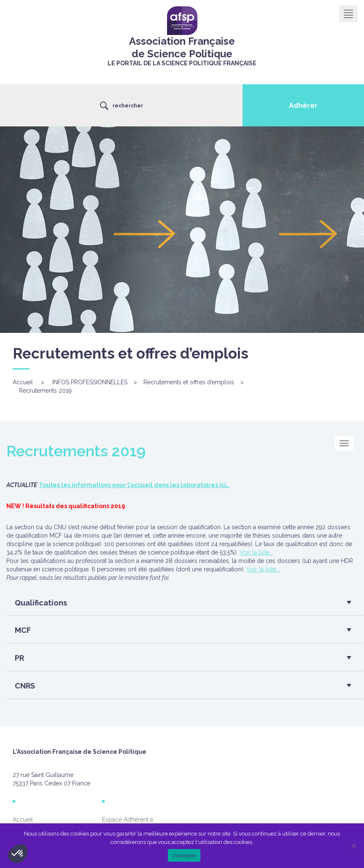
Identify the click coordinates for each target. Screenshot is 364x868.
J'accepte (184, 856)
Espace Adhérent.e (128, 820)
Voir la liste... (256, 552)
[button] (182, 605)
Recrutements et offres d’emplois (189, 382)
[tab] (185, 605)
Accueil (23, 382)
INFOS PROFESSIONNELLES (90, 382)
